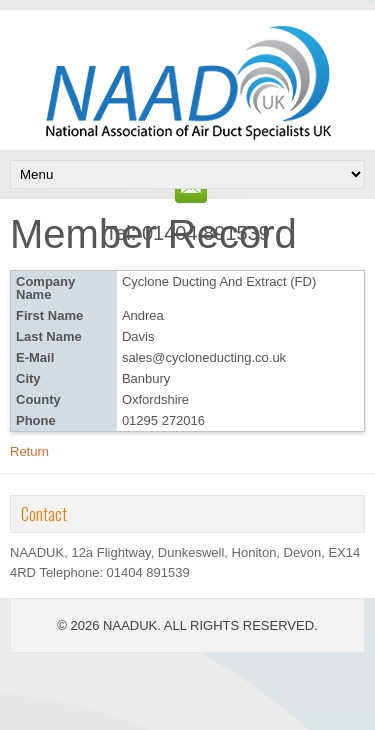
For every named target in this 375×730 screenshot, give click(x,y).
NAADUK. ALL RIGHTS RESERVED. (210, 625)
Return (29, 451)
